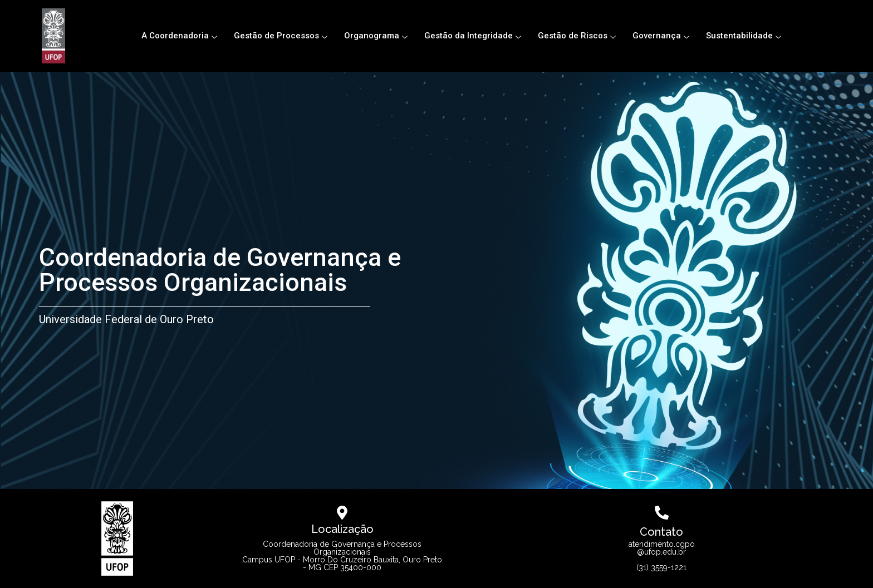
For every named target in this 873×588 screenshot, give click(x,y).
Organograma (376, 36)
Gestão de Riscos (577, 36)
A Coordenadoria (179, 36)
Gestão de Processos (281, 36)
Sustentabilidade (744, 36)
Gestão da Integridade (473, 36)
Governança (661, 36)
